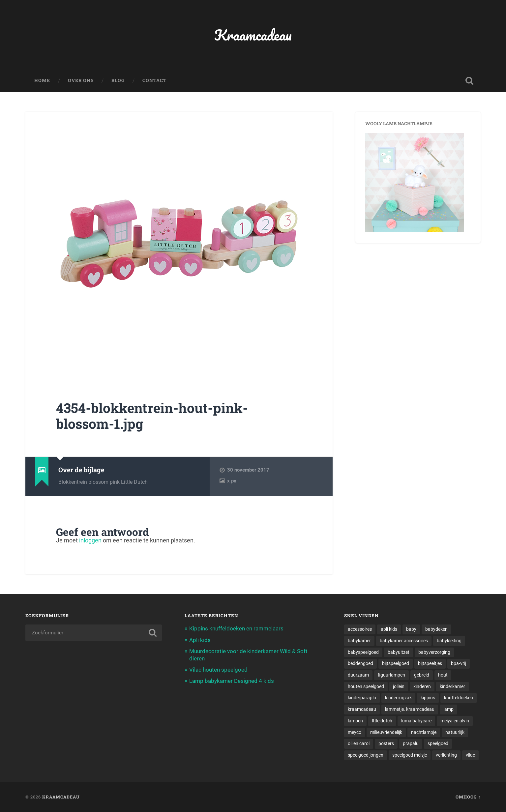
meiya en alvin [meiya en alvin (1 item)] (455, 721)
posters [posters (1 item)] (386, 743)
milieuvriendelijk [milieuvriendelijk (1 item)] (386, 732)
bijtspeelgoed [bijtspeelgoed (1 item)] (396, 663)
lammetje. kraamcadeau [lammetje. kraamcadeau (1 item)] (410, 709)
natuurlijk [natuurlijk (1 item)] (455, 732)
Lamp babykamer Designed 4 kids (232, 681)
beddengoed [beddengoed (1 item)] (360, 663)
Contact (154, 80)
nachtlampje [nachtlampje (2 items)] (424, 732)
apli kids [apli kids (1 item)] (389, 629)
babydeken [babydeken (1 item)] (436, 629)
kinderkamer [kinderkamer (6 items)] (452, 686)
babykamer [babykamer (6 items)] (359, 641)
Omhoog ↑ (468, 797)
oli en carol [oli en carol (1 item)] (359, 743)
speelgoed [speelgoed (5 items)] (438, 743)
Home (42, 80)
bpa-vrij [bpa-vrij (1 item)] (459, 663)
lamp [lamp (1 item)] (448, 709)
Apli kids (200, 640)
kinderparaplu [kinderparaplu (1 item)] (362, 698)
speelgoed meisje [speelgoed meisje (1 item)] (410, 755)
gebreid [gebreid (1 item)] (422, 675)
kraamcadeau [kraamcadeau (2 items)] (362, 709)
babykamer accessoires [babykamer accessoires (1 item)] (404, 641)
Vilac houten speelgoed (218, 670)
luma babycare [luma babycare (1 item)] (416, 721)
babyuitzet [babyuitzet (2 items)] (399, 652)
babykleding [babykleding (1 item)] (449, 641)
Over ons (81, 80)
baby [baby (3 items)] (411, 629)
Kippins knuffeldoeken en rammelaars (236, 628)
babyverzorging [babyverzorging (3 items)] (434, 652)
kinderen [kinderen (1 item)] (422, 686)
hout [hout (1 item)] (443, 675)
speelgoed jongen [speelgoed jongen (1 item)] (366, 755)
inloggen (90, 540)
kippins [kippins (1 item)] (428, 698)
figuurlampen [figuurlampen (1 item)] (391, 675)
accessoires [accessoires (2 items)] (360, 629)
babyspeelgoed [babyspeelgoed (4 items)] (363, 652)
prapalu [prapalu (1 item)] (411, 743)
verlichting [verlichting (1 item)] (446, 755)
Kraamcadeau (253, 35)
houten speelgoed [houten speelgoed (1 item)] (366, 686)
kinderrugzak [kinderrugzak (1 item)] (398, 698)
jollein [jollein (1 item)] (399, 686)
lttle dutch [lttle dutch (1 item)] (382, 721)
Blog (118, 80)
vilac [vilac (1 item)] (470, 755)
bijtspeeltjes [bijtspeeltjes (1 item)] (430, 663)
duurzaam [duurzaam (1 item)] (358, 675)
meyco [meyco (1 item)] (355, 732)
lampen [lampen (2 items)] (355, 721)
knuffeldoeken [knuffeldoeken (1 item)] (459, 698)
